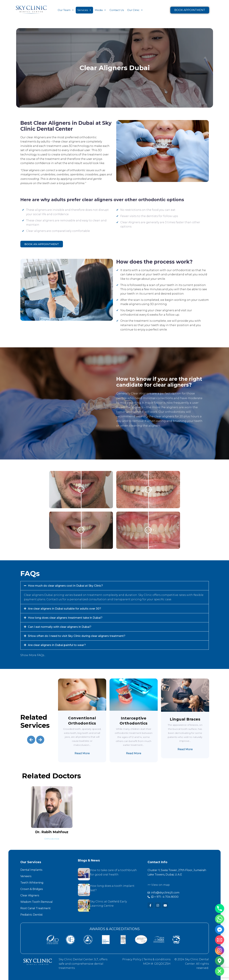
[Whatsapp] (220, 919)
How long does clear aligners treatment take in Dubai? (65, 618)
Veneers (26, 876)
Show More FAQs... (33, 655)
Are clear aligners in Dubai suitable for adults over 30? (65, 609)
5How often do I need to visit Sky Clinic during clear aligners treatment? (77, 636)
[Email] (220, 940)
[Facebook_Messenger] (220, 929)
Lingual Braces (185, 719)
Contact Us (117, 10)
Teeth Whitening (32, 883)
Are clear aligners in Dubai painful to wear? (57, 645)
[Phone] (220, 909)
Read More (82, 753)
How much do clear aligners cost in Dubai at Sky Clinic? (65, 586)
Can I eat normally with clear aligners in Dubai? (60, 627)
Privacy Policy (132, 959)
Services (84, 10)
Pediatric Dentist (32, 915)
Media (100, 10)
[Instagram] (220, 950)
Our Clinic (135, 10)
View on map (161, 885)
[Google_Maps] (220, 961)
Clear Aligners (30, 895)
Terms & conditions (157, 959)
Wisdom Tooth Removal (37, 902)
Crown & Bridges (32, 889)
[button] (115, 586)
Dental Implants (31, 870)
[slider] (81, 489)
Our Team (66, 10)
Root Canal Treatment (36, 908)
